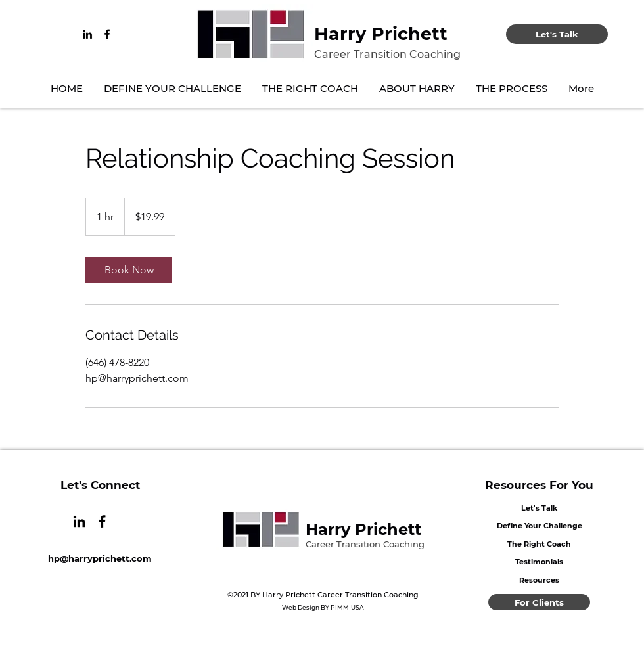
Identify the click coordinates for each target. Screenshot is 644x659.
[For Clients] (539, 602)
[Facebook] (107, 34)
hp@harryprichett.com (100, 558)
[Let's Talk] (557, 34)
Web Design (301, 607)
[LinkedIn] (87, 34)
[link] (129, 270)
